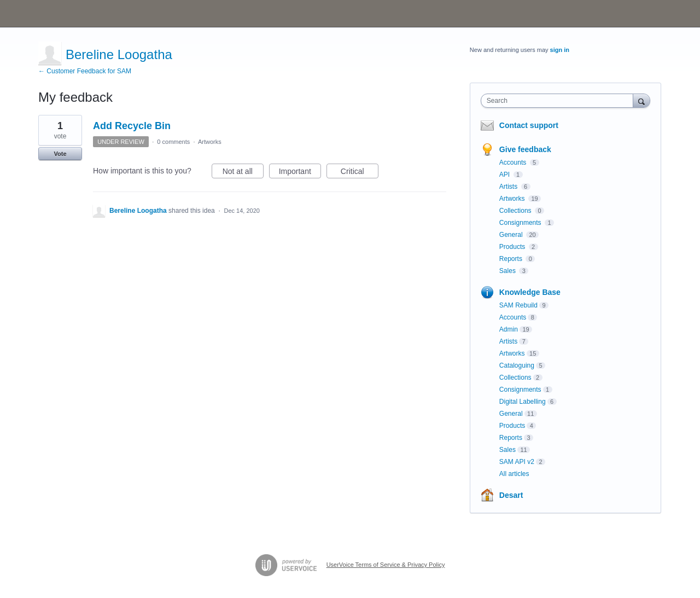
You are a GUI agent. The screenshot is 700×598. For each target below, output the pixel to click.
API (506, 175)
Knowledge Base (530, 292)
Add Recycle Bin (132, 126)
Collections (516, 211)
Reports (512, 259)
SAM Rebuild (518, 305)
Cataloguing (517, 365)
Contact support (529, 125)
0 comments (173, 142)
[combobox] (560, 101)
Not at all (243, 173)
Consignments (521, 223)
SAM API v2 (517, 462)
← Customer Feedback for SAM (85, 71)
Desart (511, 495)
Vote (60, 154)
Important (300, 173)
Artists (509, 187)
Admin (509, 329)
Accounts (514, 162)
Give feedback (525, 149)
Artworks (210, 142)
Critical (360, 173)
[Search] (641, 100)
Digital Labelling (523, 402)
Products (513, 247)
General (512, 235)
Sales (508, 271)
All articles (514, 474)
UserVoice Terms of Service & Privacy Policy (386, 565)
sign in (560, 50)
